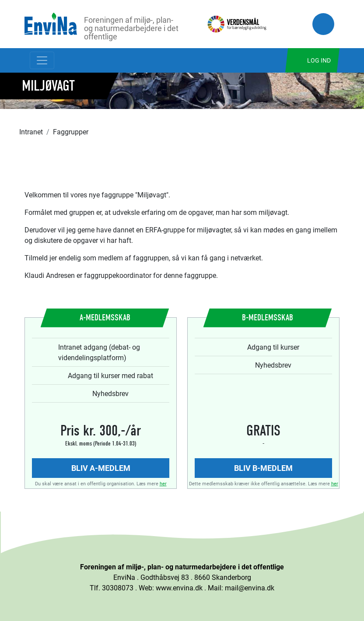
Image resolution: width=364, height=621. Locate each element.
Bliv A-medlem (101, 468)
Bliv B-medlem (263, 468)
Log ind (319, 60)
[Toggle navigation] (42, 60)
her (163, 483)
